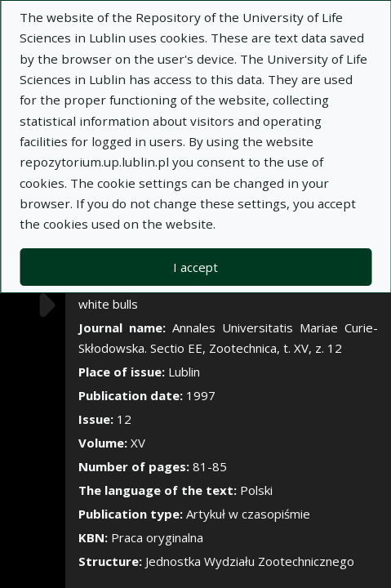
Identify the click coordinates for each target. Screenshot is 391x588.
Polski (256, 490)
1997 (201, 395)
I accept (195, 267)
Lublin (184, 372)
